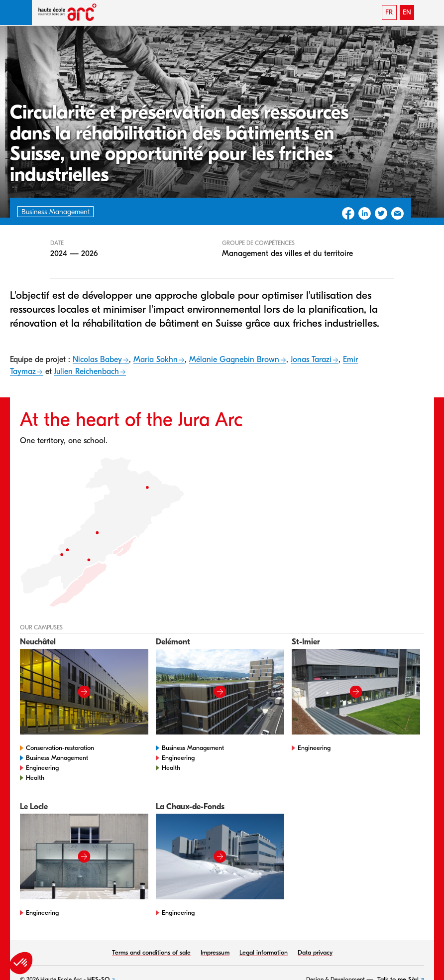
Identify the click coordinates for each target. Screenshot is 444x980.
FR (389, 12)
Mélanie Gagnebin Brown (234, 360)
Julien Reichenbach (87, 371)
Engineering (42, 768)
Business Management (57, 758)
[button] (16, 12)
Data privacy (315, 952)
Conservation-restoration (60, 748)
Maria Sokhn (156, 360)
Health (35, 778)
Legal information (264, 952)
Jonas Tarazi (311, 360)
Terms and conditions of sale (151, 952)
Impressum (215, 952)
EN (407, 12)
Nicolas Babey (97, 360)
